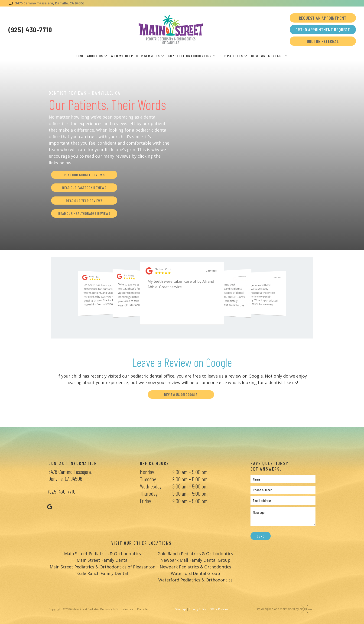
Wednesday (151, 486)
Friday (145, 501)
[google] (50, 507)
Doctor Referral (323, 41)
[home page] (171, 30)
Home (80, 56)
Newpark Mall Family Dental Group (195, 560)
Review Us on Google (181, 394)
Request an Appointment (323, 18)
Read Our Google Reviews (84, 175)
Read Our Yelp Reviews (84, 201)
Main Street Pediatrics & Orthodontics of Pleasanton (102, 567)
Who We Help (122, 56)
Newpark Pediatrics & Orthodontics (195, 567)
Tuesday (148, 479)
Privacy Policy (198, 609)
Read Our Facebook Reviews (84, 188)
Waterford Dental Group (195, 573)
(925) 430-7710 (30, 30)
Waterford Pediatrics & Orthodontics (195, 580)
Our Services (151, 56)
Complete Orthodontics (192, 56)
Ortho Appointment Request (323, 30)
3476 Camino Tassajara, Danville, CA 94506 (46, 3)
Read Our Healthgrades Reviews (84, 213)
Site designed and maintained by (283, 609)
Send (260, 536)
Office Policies (219, 609)
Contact (278, 56)
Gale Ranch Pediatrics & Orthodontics (195, 554)
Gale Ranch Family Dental (103, 573)
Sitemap (181, 609)
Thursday (149, 493)
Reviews (258, 56)
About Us (98, 56)
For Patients (234, 56)
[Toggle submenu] (106, 56)
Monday (147, 472)
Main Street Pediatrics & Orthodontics (102, 554)
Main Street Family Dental (103, 560)
